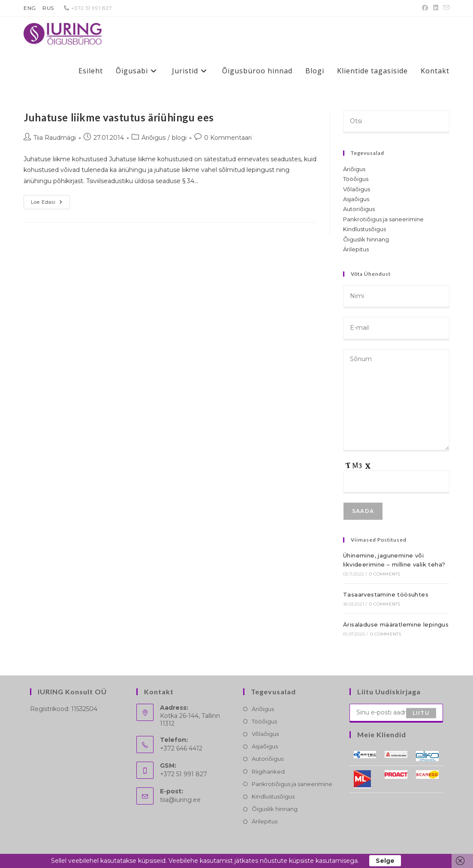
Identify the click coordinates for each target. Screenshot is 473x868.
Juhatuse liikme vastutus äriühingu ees (119, 117)
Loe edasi (50, 204)
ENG (30, 8)
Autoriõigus (359, 209)
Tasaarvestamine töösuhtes (386, 594)
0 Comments (385, 574)
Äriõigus (154, 138)
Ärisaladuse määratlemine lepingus (396, 624)
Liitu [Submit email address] (421, 713)
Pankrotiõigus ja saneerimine (383, 219)
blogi (179, 138)
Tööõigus (356, 179)
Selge (385, 861)
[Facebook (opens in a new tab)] (425, 8)
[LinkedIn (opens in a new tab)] (436, 8)
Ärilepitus (356, 249)
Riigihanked (268, 772)
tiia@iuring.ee (180, 800)
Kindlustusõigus (365, 229)
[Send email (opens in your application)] (445, 8)
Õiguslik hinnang (366, 239)
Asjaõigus (356, 199)
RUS (48, 8)
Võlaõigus (357, 189)
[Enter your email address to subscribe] (396, 713)
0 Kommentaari (228, 138)
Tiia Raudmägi (55, 138)
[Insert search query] (396, 122)
